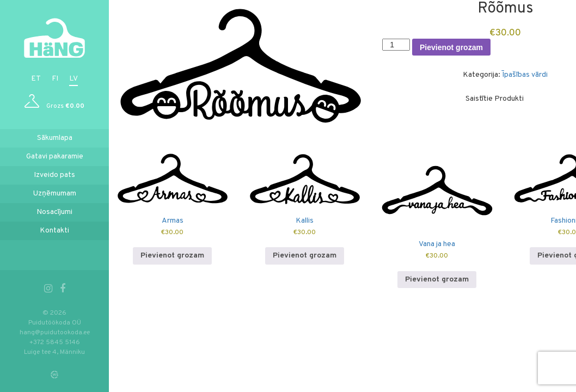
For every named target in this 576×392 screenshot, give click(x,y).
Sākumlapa (55, 138)
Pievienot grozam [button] (173, 256)
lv (73, 79)
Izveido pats (54, 175)
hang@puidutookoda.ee (55, 333)
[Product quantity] (397, 45)
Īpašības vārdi (525, 75)
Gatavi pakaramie (55, 157)
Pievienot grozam (452, 47)
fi (55, 79)
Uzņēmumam (55, 194)
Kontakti (54, 231)
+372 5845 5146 (55, 342)
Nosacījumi (54, 212)
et (36, 79)
